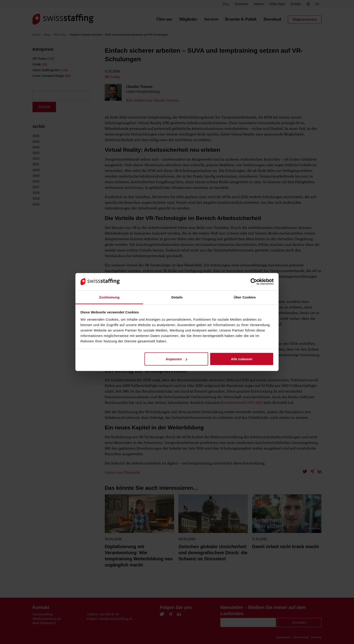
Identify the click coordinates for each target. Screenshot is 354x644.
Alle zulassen (242, 359)
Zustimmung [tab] (109, 297)
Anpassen (177, 359)
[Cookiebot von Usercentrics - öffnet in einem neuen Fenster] (254, 282)
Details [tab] (177, 297)
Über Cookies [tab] (245, 297)
